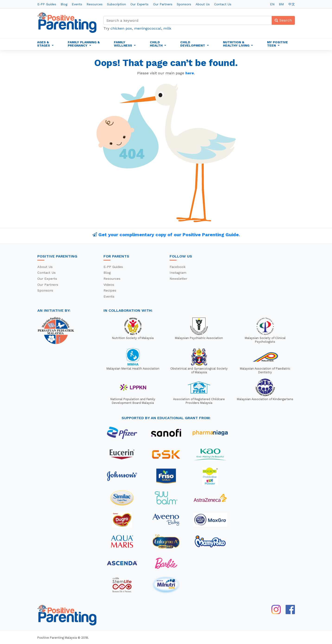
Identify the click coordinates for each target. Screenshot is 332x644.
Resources (95, 4)
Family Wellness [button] (123, 44)
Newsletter (178, 279)
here (190, 73)
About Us (203, 4)
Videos (109, 285)
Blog (64, 4)
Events (77, 4)
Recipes (110, 290)
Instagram (178, 273)
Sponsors (184, 4)
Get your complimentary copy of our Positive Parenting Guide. (169, 235)
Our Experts (139, 4)
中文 (292, 4)
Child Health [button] (157, 44)
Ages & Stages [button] (44, 44)
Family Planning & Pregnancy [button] (84, 44)
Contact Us (223, 4)
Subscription (116, 4)
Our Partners (163, 4)
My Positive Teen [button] (277, 44)
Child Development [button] (193, 44)
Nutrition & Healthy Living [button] (237, 44)
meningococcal (148, 28)
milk (167, 28)
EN (272, 4)
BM (281, 4)
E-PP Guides (47, 4)
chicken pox (121, 28)
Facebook (178, 267)
